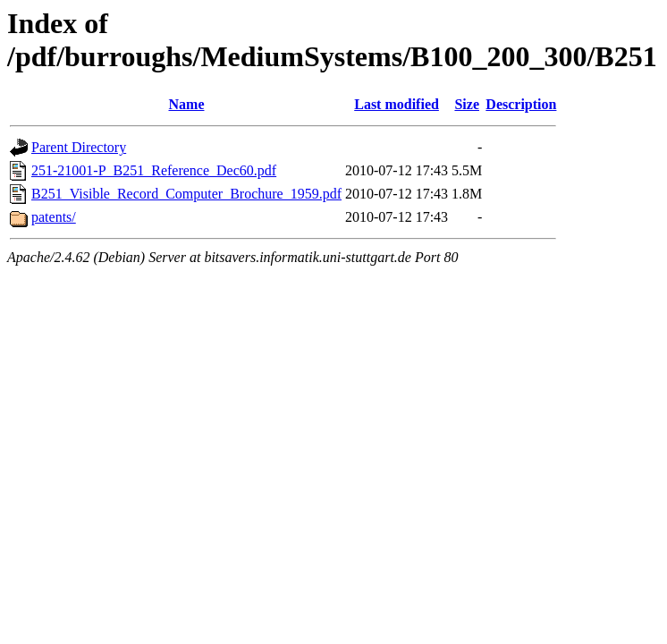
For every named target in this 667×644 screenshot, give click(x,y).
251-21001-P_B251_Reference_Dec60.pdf (154, 170)
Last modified (397, 104)
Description (521, 104)
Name (187, 104)
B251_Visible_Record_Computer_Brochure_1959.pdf (186, 194)
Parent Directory (79, 147)
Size (467, 104)
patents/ (54, 217)
